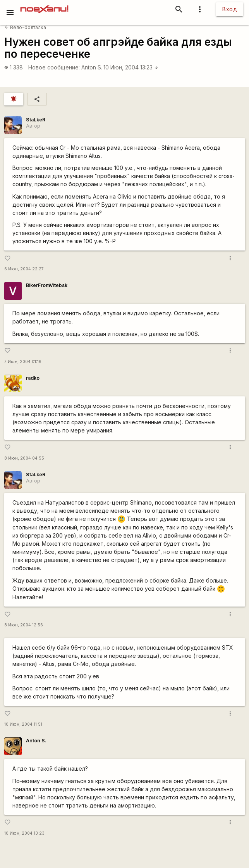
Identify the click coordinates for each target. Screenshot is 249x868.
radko (33, 378)
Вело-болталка (25, 27)
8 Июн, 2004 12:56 (24, 625)
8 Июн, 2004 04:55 (24, 458)
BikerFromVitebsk (47, 285)
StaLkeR (36, 120)
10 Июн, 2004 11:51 (23, 724)
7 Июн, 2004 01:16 (23, 362)
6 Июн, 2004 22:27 (24, 269)
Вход (230, 9)
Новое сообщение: (54, 67)
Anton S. (92, 67)
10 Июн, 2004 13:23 (131, 67)
